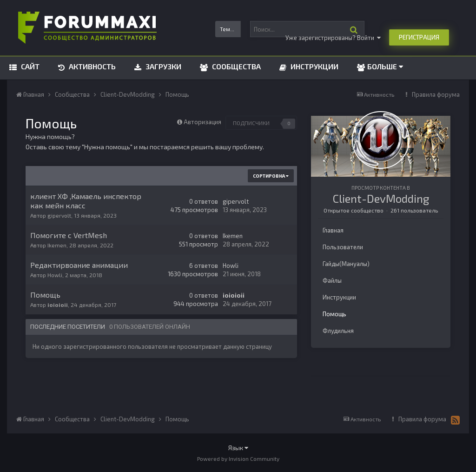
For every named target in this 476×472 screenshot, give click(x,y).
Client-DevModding (381, 198)
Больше (385, 66)
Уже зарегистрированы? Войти (333, 38)
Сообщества (235, 66)
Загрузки (162, 66)
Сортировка (271, 176)
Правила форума (436, 94)
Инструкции (314, 66)
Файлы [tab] (332, 280)
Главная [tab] (333, 230)
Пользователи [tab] (343, 247)
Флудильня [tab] (338, 331)
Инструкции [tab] (339, 297)
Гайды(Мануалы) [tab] (346, 264)
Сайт (29, 66)
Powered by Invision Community (238, 459)
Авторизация (202, 122)
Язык (238, 448)
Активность (91, 66)
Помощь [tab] (334, 314)
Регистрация (419, 37)
